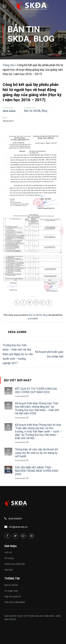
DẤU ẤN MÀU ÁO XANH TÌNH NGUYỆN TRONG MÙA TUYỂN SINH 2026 (37, 471)
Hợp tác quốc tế (12, 596)
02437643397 (15, 519)
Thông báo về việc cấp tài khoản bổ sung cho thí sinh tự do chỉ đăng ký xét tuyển (36, 453)
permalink (33, 318)
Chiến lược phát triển (15, 564)
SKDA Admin (9, 111)
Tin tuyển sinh (11, 591)
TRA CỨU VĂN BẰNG (15, 602)
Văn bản (9, 570)
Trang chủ (9, 65)
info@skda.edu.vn (18, 527)
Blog (44, 39)
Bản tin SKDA (24, 34)
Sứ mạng (9, 558)
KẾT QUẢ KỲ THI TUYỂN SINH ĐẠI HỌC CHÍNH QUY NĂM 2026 (36, 390)
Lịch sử (8, 552)
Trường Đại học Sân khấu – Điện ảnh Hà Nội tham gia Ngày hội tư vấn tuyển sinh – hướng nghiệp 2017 (18, 354)
